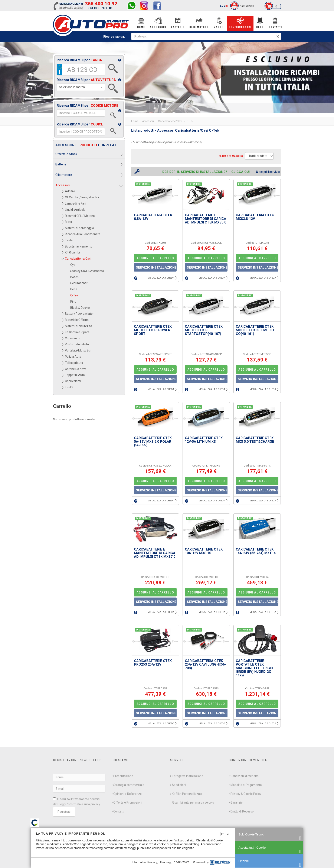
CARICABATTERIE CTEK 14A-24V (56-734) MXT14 (256, 551)
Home (141, 23)
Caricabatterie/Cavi (78, 259)
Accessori (158, 23)
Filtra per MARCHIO (231, 156)
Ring (73, 302)
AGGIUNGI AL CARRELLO (155, 258)
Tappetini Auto (75, 375)
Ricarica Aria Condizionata (83, 234)
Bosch (74, 277)
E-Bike (69, 387)
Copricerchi (73, 338)
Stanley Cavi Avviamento (87, 271)
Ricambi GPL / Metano (80, 216)
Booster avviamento (79, 246)
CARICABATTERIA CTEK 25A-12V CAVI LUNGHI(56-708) (205, 664)
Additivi (70, 191)
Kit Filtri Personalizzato (186, 794)
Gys (73, 265)
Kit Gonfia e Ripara (77, 332)
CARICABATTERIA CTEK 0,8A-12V (153, 217)
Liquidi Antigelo (75, 210)
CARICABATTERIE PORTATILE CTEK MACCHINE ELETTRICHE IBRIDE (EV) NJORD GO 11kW (255, 668)
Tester (69, 240)
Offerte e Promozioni (127, 803)
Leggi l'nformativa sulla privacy (79, 804)
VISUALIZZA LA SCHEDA (162, 278)
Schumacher (79, 283)
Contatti (275, 23)
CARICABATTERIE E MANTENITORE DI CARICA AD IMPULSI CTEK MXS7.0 (155, 553)
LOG (224, 6)
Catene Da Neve (76, 369)
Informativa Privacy (144, 862)
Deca (74, 289)
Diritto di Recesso (241, 811)
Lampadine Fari (75, 203)
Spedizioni (178, 785)
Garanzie (236, 803)
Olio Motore (199, 23)
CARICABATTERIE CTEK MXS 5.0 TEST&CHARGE (255, 440)
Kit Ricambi (72, 252)
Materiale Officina (77, 320)
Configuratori (240, 23)
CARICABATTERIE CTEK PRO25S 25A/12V (153, 663)
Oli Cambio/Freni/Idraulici (82, 197)
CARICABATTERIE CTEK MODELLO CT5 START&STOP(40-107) (204, 330)
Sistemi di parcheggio (79, 228)
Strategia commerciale (128, 785)
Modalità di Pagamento (245, 785)
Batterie (178, 23)
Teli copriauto (74, 363)
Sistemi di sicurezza (78, 326)
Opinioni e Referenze (127, 794)
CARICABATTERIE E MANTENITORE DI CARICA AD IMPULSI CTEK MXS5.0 (206, 219)
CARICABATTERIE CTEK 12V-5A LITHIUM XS (204, 440)
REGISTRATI (247, 6)
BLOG (260, 23)
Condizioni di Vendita (244, 776)
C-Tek (74, 295)
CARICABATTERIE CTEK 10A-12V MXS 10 (204, 551)
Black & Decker (80, 308)
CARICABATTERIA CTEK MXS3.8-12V (255, 217)
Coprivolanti (73, 381)
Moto (68, 222)
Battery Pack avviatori (80, 314)
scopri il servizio (268, 172)
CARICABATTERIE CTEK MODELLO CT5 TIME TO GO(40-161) (255, 330)
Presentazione (122, 776)
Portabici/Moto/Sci (78, 350)
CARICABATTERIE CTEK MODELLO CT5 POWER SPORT (153, 330)
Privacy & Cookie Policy (245, 794)
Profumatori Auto (77, 344)
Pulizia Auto (73, 357)
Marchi (219, 23)
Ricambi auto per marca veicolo (192, 803)
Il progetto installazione (187, 776)
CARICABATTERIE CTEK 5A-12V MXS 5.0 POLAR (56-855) (153, 442)
